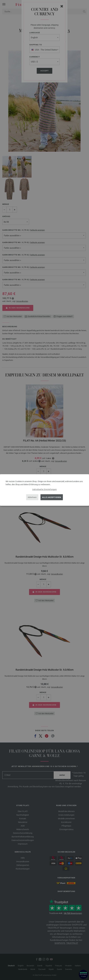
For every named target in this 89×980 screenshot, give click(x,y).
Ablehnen (32, 497)
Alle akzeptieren (52, 497)
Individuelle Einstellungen (45, 489)
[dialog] (44, 490)
